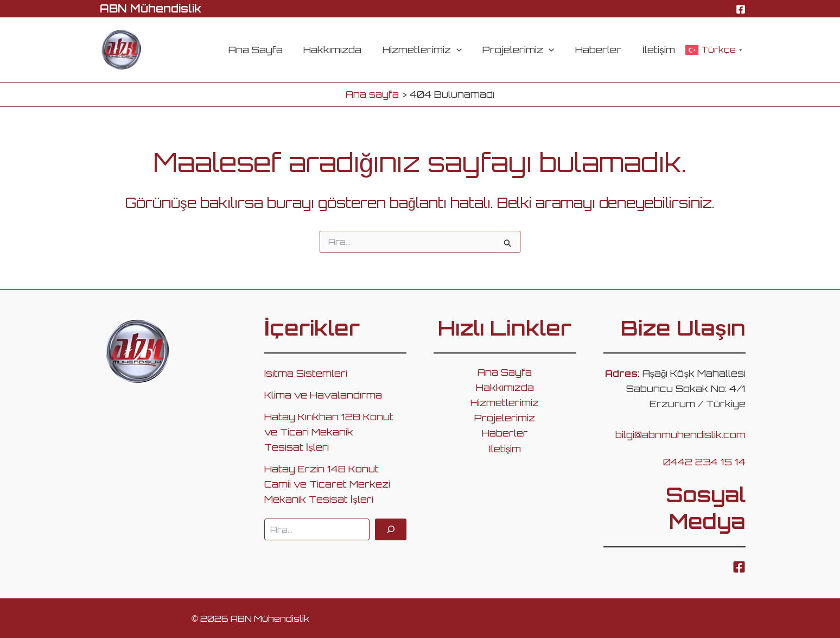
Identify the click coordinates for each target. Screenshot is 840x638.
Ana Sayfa (269, 50)
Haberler (602, 50)
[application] (464, 50)
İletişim (660, 50)
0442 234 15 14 (704, 462)
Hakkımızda (343, 50)
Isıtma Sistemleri (306, 373)
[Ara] (391, 529)
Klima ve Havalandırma (323, 395)
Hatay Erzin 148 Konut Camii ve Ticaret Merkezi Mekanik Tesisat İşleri (327, 484)
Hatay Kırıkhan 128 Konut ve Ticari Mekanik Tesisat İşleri (329, 432)
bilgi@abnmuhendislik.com (680, 435)
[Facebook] (741, 9)
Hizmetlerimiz (430, 50)
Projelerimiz (525, 50)
